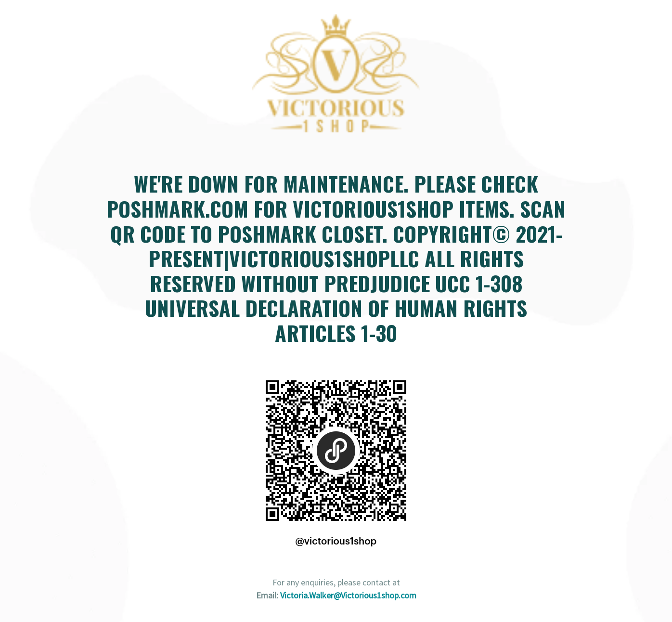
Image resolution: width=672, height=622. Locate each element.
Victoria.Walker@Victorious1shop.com (348, 595)
